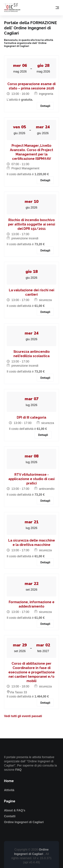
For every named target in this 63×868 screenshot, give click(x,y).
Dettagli (45, 106)
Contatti (10, 816)
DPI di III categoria (32, 417)
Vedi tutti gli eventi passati (23, 716)
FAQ (18, 770)
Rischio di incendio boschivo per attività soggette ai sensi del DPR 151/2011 (32, 224)
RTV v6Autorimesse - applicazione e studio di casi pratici (32, 479)
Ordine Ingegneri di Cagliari (24, 822)
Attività (9, 790)
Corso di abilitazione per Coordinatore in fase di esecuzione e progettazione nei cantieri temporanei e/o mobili (32, 672)
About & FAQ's (15, 810)
